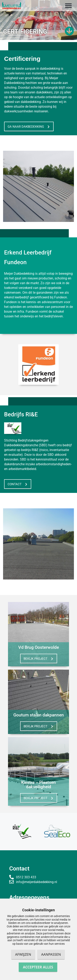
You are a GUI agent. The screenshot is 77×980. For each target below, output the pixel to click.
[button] (68, 6)
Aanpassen (51, 954)
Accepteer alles (38, 967)
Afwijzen (23, 954)
